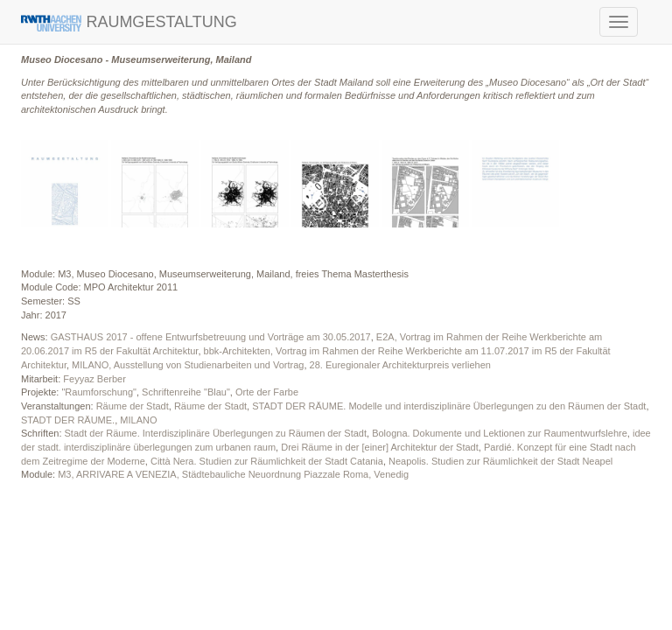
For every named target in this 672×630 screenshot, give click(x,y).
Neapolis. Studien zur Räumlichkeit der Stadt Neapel (500, 461)
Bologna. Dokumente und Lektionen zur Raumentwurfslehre (500, 433)
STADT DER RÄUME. (68, 420)
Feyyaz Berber (94, 379)
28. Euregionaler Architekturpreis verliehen (400, 365)
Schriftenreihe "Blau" (186, 392)
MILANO (138, 420)
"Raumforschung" (98, 392)
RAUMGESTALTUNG (129, 22)
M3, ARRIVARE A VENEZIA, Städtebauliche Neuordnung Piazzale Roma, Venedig (233, 474)
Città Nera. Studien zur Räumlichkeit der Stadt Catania (267, 461)
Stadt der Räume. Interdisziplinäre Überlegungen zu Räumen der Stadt (216, 433)
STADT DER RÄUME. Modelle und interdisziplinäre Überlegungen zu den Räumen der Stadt (449, 406)
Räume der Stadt (133, 406)
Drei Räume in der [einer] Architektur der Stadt (380, 447)
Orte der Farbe (267, 392)
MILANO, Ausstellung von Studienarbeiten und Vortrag (188, 365)
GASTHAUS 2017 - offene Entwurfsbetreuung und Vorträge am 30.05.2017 (211, 337)
